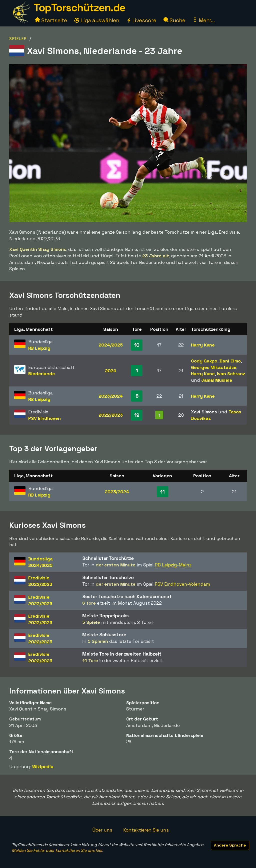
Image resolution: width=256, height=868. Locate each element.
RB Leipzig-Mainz (173, 565)
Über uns (102, 830)
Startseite (51, 20)
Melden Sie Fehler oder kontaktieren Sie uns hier (57, 850)
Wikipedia (43, 767)
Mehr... (204, 20)
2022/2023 (110, 415)
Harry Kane (203, 345)
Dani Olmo (230, 361)
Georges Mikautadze (214, 367)
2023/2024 (111, 396)
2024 (111, 371)
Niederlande (42, 374)
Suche (174, 20)
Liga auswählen (97, 20)
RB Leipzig (39, 348)
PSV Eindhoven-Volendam (182, 584)
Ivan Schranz (231, 374)
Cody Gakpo (204, 361)
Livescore (141, 20)
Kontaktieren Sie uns (146, 830)
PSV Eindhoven (44, 418)
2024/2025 (111, 345)
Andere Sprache (230, 845)
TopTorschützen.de (79, 8)
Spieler (18, 39)
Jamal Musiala (217, 380)
